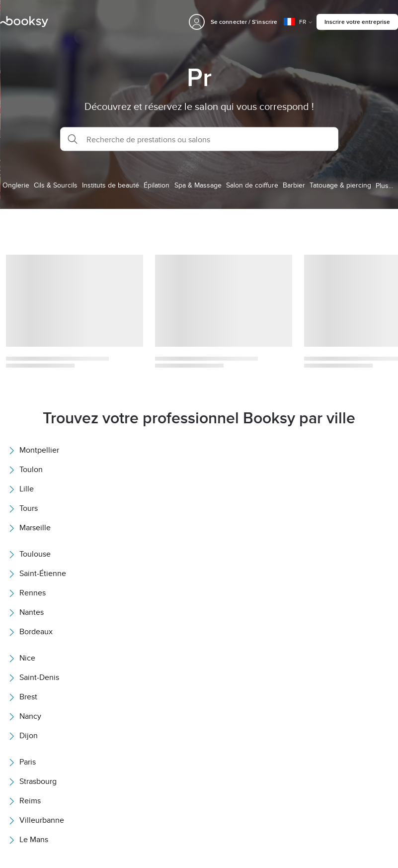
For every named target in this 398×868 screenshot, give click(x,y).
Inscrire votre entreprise (357, 22)
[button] (199, 139)
